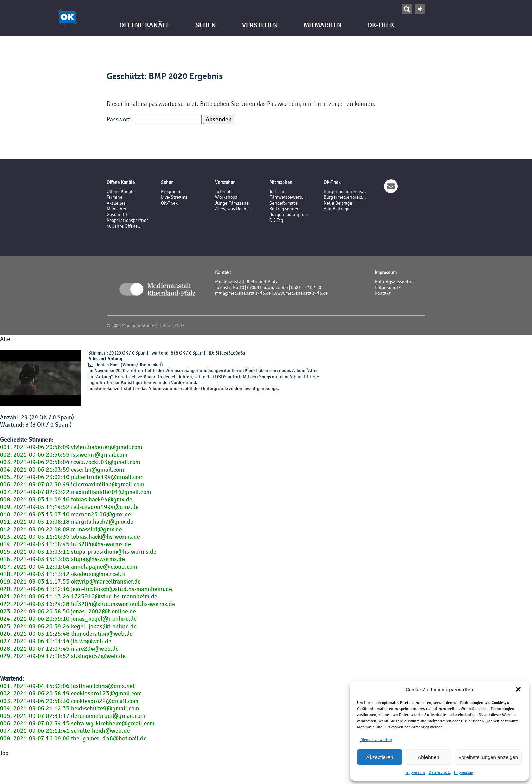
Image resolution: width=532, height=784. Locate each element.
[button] (518, 689)
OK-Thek (381, 25)
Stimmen (97, 353)
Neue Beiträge (338, 203)
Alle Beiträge (337, 209)
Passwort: (154, 119)
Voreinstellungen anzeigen (488, 757)
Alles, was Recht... (234, 209)
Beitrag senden (284, 209)
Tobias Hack (108, 365)
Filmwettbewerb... (288, 197)
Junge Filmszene (232, 203)
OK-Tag (276, 220)
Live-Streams (174, 197)
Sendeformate (283, 203)
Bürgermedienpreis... (345, 192)
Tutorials (224, 192)
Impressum (415, 772)
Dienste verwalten (376, 740)
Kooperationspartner (127, 220)
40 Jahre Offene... (124, 226)
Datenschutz (440, 772)
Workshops (226, 197)
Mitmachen (323, 25)
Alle (5, 339)
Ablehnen (428, 757)
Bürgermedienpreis (289, 215)
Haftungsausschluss (395, 282)
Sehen (206, 25)
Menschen (117, 209)
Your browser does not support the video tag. (41, 378)
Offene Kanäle (145, 25)
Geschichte (118, 215)
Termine (115, 197)
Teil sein (278, 192)
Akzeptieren (379, 757)
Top (4, 753)
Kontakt (383, 293)
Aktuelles (116, 203)
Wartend (11, 425)
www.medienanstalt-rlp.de (301, 293)
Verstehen (260, 25)
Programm (171, 192)
